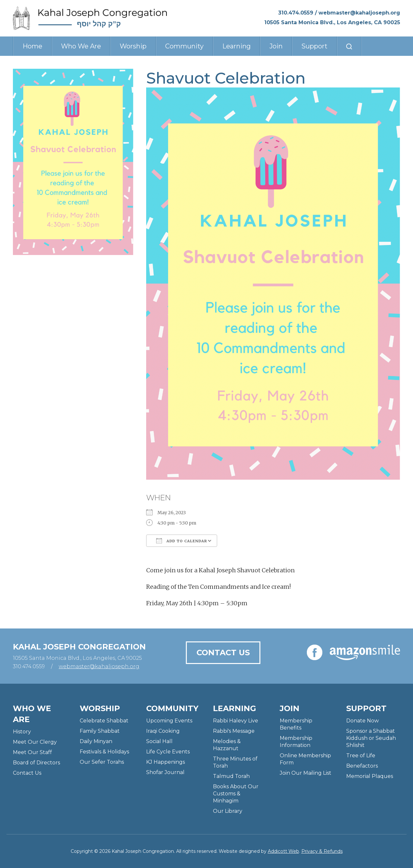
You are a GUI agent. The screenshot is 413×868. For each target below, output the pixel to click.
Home (32, 46)
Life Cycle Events (168, 752)
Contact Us (223, 653)
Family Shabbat (100, 731)
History (22, 732)
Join (276, 46)
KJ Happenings (166, 762)
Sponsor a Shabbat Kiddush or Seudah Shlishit (371, 738)
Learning (237, 46)
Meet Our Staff (32, 752)
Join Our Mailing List (306, 773)
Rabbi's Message (234, 731)
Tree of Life (361, 756)
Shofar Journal (165, 772)
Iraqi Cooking (163, 731)
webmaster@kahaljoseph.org (359, 13)
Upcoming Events (169, 721)
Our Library (228, 811)
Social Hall (159, 741)
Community (184, 46)
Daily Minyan (96, 741)
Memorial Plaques (370, 776)
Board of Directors (36, 763)
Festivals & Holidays (104, 752)
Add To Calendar (182, 541)
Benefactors (362, 766)
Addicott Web (283, 851)
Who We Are (81, 46)
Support (314, 46)
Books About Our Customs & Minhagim (236, 794)
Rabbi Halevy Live (236, 721)
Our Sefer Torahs (102, 762)
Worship (133, 46)
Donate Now (363, 721)
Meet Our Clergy (35, 742)
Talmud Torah (231, 776)
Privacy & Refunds (322, 851)
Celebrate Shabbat (104, 721)
